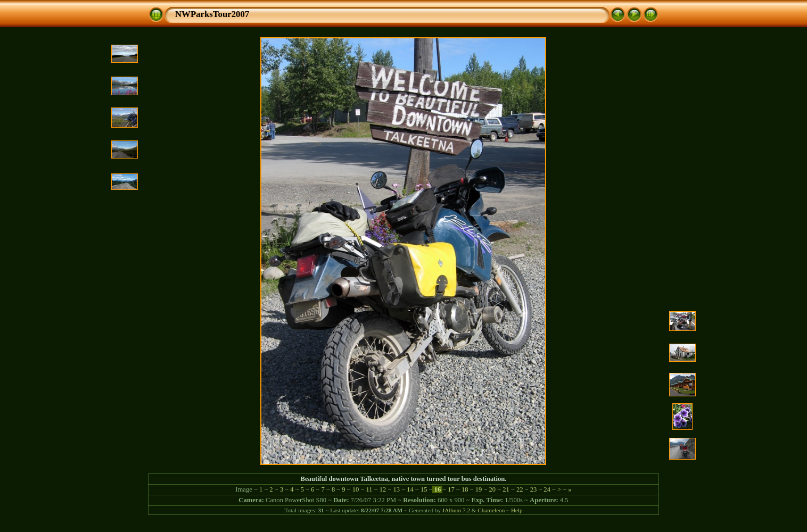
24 (547, 489)
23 (533, 489)
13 (396, 489)
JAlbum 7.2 (456, 510)
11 (369, 489)
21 (506, 489)
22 (520, 489)
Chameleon (491, 510)
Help (517, 510)
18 (465, 489)
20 (492, 489)
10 (356, 489)
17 (451, 489)
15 (424, 489)
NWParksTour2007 (212, 14)
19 (479, 489)
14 (410, 489)
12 (383, 489)
